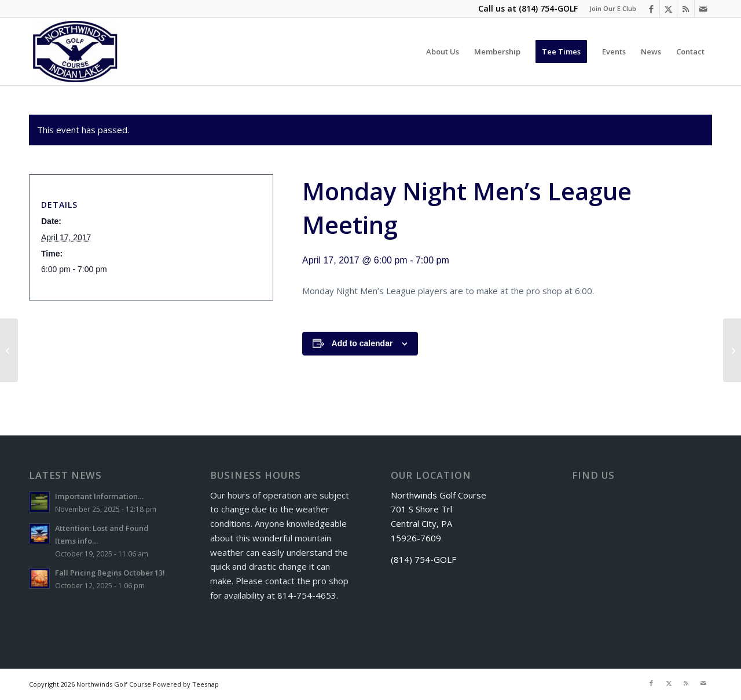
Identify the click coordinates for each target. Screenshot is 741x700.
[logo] (76, 52)
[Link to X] (668, 9)
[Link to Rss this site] (686, 9)
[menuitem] (610, 9)
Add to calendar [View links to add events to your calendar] (362, 343)
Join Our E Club (613, 8)
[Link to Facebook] (651, 9)
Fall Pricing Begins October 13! (110, 573)
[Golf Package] (732, 350)
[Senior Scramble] (9, 350)
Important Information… (99, 496)
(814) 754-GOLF (548, 8)
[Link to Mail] (703, 9)
